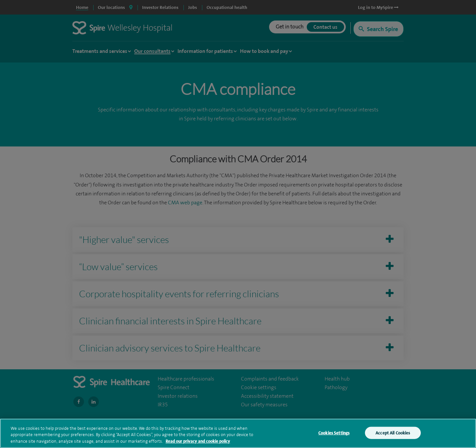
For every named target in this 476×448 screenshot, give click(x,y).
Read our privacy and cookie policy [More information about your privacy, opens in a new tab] (198, 443)
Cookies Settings (334, 434)
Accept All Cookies (393, 434)
